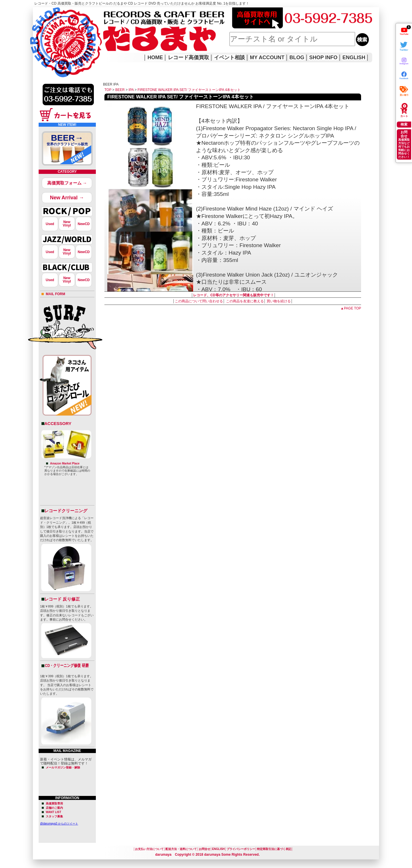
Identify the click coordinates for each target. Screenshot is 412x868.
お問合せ (205, 849)
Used (50, 224)
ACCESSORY (58, 423)
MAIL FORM (56, 294)
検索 (404, 124)
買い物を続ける (279, 301)
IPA (131, 90)
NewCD (84, 224)
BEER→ (67, 141)
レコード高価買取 (189, 57)
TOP (108, 90)
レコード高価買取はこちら (56, 12)
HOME (41, 34)
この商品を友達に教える (245, 301)
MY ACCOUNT (267, 57)
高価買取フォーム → (67, 183)
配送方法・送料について (181, 849)
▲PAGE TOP (351, 308)
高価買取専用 (54, 804)
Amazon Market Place (65, 463)
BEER (120, 90)
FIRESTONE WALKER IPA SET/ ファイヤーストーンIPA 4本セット (189, 90)
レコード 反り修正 (62, 599)
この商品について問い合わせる (199, 301)
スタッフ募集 (54, 816)
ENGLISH (354, 57)
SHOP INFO (323, 57)
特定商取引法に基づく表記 (274, 849)
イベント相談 (229, 57)
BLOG (297, 57)
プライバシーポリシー (241, 849)
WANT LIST (54, 812)
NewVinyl (67, 224)
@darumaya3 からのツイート (59, 824)
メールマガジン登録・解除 (63, 767)
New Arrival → (67, 198)
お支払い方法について (149, 849)
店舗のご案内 (54, 808)
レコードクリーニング (66, 511)
